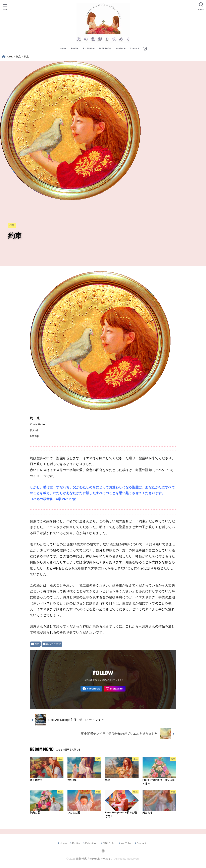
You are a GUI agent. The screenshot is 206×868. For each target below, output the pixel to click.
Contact (134, 48)
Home (63, 48)
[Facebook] (91, 689)
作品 (18, 57)
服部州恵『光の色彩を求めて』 (95, 859)
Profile (75, 48)
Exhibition (89, 48)
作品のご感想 (53, 644)
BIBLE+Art (105, 48)
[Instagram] (145, 49)
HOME (9, 57)
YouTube (121, 48)
